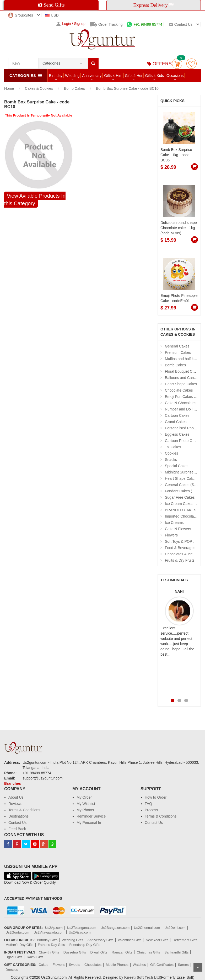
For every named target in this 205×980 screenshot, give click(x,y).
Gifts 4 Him (113, 76)
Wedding (72, 76)
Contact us (181, 24)
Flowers (171, 535)
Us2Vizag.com (80, 932)
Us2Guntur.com (17, 932)
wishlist (191, 64)
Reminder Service (91, 816)
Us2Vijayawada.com (49, 932)
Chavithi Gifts (49, 952)
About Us (16, 797)
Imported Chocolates (182, 516)
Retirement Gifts (185, 940)
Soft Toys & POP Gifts (183, 541)
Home (9, 88)
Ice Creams (174, 523)
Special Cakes (177, 466)
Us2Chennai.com (147, 928)
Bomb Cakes (74, 88)
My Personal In (89, 823)
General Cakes (177, 346)
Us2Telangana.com (82, 928)
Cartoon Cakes (177, 415)
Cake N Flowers (178, 529)
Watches (139, 965)
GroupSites (21, 15)
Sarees (183, 965)
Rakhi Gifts (35, 957)
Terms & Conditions (24, 810)
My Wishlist (86, 804)
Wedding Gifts (72, 940)
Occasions (175, 76)
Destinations (18, 816)
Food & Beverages (180, 548)
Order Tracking (106, 24)
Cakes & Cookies (39, 88)
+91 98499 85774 (144, 24)
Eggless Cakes (177, 434)
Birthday (56, 76)
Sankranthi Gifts (177, 952)
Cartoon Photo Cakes (182, 441)
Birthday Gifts (47, 940)
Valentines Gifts (130, 940)
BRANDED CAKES (181, 510)
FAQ (148, 804)
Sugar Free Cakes (180, 497)
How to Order (156, 797)
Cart (177, 64)
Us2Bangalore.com (115, 928)
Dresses (12, 970)
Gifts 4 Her (134, 76)
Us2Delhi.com (175, 928)
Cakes (43, 965)
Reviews (15, 804)
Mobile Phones (117, 965)
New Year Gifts (157, 940)
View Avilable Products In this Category (35, 200)
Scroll (198, 967)
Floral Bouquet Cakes (183, 371)
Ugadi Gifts (14, 957)
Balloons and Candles (183, 378)
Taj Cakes (173, 447)
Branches (13, 783)
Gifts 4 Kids (154, 76)
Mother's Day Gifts (20, 945)
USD (52, 15)
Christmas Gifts (148, 952)
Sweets (75, 965)
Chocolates (93, 965)
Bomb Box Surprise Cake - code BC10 (127, 88)
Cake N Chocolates (181, 403)
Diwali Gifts (99, 952)
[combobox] (63, 62)
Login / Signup (71, 24)
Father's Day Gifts (51, 945)
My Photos (85, 810)
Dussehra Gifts (75, 952)
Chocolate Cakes (179, 390)
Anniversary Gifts (101, 940)
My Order (84, 797)
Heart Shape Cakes (181, 384)
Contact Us (17, 823)
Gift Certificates (162, 965)
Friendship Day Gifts (85, 945)
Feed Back (17, 829)
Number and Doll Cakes (184, 409)
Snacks (171, 460)
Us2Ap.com (54, 928)
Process (151, 810)
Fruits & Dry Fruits (180, 560)
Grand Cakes (176, 422)
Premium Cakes (178, 352)
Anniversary (92, 76)
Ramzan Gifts (122, 952)
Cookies (172, 453)
